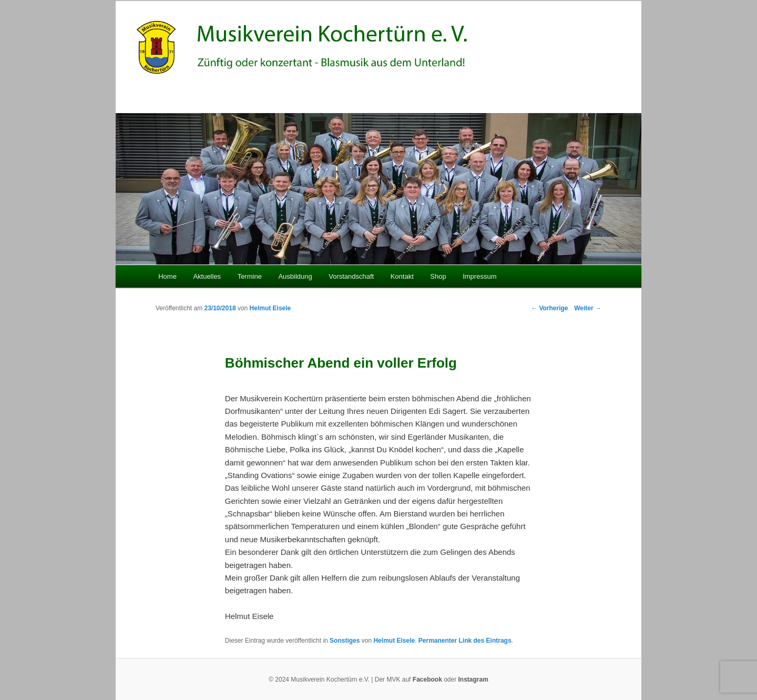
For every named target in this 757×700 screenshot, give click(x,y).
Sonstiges (345, 641)
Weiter (588, 308)
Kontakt (402, 276)
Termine (250, 276)
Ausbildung (295, 276)
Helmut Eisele (270, 308)
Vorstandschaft (351, 276)
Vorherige (549, 308)
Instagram (473, 679)
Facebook (427, 679)
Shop (438, 276)
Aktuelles (207, 276)
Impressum (479, 276)
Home (167, 276)
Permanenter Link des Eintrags (465, 641)
